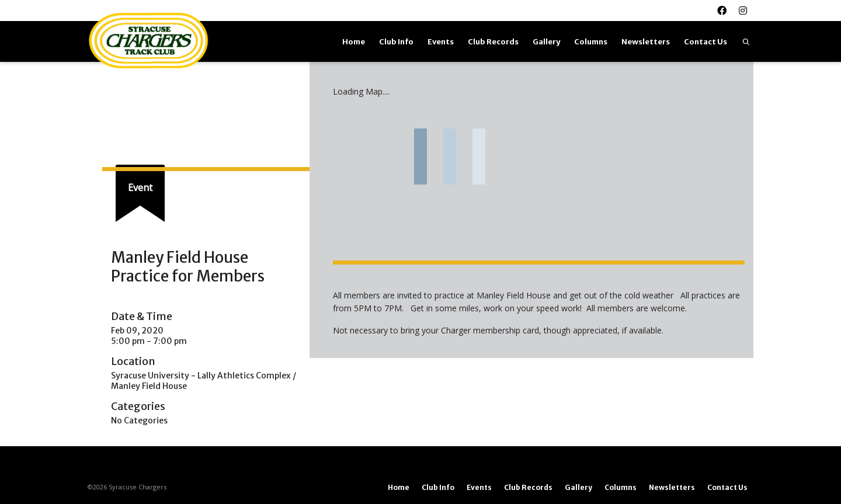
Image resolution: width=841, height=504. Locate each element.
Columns (591, 42)
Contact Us (706, 42)
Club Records (493, 42)
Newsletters (646, 42)
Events (441, 42)
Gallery (546, 42)
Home (354, 42)
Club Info (396, 42)
